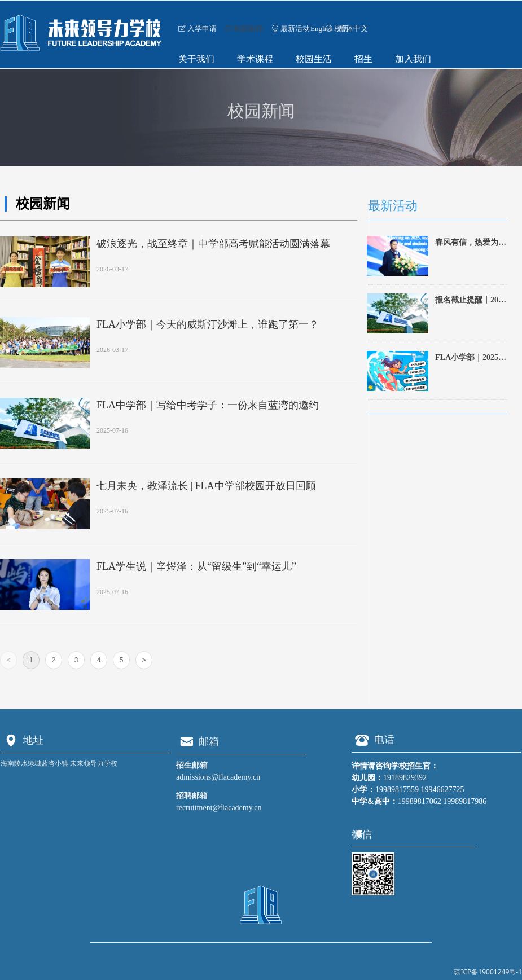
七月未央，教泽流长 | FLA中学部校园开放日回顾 (206, 486)
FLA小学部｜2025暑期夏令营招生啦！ (471, 359)
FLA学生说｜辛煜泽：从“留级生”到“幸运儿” (196, 566)
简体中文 (353, 28)
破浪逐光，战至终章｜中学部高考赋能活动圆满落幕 (213, 244)
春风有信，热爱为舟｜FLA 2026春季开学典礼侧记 (471, 244)
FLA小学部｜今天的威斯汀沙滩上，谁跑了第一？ (208, 324)
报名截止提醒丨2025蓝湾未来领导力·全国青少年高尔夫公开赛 (471, 301)
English (322, 28)
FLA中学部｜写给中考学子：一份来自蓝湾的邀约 (208, 405)
